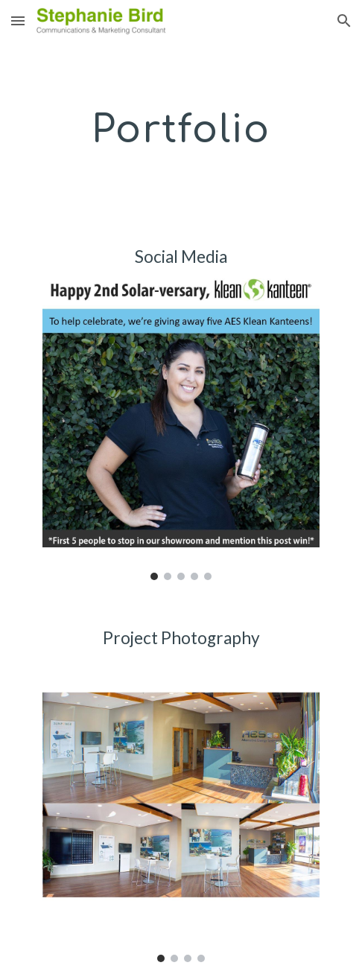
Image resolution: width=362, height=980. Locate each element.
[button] (18, 20)
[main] (181, 129)
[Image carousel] (181, 429)
